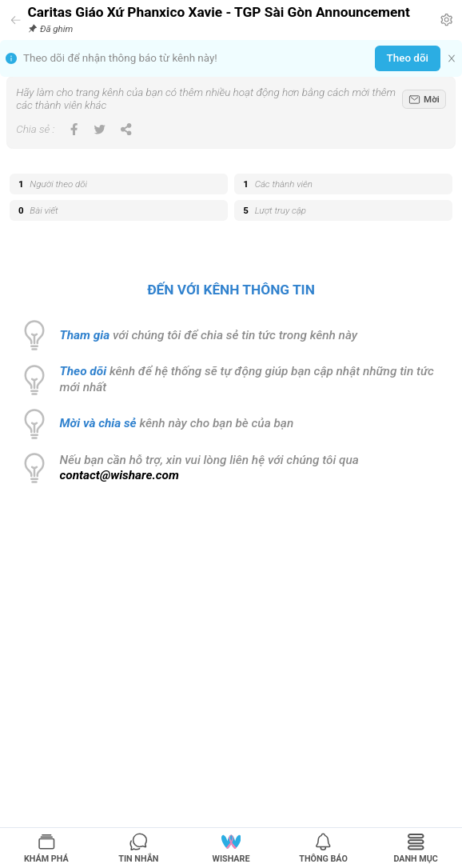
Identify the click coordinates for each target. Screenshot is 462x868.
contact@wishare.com (119, 475)
